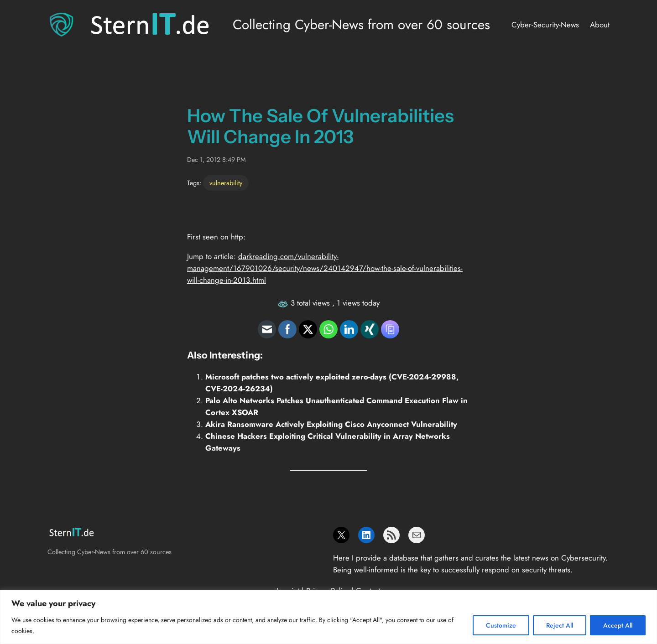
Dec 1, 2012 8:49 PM (216, 160)
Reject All (560, 625)
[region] (328, 617)
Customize (501, 625)
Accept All (618, 625)
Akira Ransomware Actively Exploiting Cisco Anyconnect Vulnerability (331, 424)
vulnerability (226, 183)
